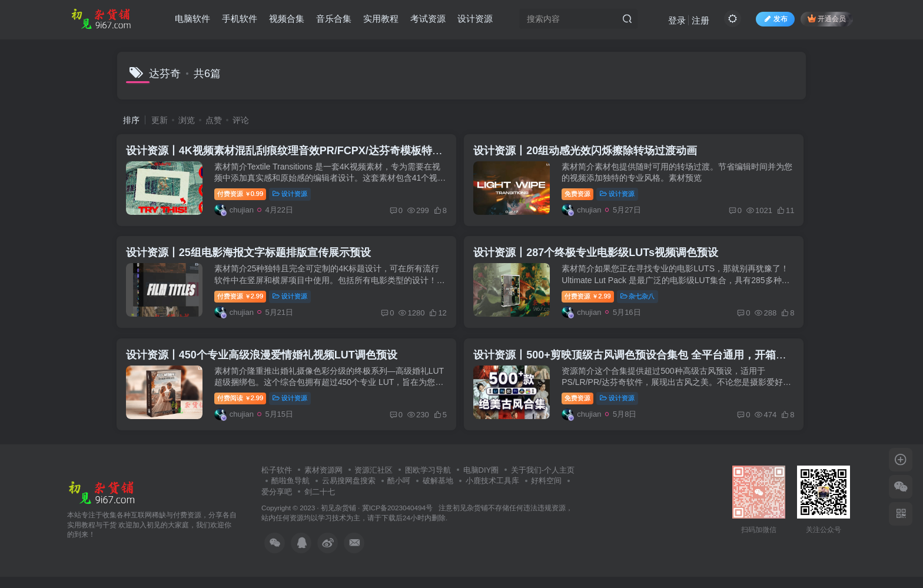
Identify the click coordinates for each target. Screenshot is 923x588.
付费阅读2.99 (243, 408)
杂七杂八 (642, 302)
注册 (700, 21)
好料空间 (546, 492)
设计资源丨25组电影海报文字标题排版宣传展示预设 (251, 258)
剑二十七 (320, 503)
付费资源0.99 (243, 196)
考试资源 (428, 20)
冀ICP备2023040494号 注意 (407, 519)
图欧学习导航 (428, 481)
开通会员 (827, 19)
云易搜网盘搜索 (349, 492)
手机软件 (240, 20)
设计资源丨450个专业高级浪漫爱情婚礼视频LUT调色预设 (265, 364)
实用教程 (381, 20)
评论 (241, 120)
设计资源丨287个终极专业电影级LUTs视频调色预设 (600, 258)
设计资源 (475, 20)
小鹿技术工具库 (492, 492)
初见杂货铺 (338, 519)
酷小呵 (399, 492)
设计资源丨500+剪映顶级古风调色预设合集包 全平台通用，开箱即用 (640, 364)
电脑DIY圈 (481, 481)
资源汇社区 (373, 481)
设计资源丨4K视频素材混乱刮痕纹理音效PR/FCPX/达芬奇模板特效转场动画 (308, 152)
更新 (160, 120)
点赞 (214, 120)
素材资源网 (323, 481)
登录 (677, 21)
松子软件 (277, 481)
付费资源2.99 (243, 302)
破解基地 (438, 492)
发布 (775, 20)
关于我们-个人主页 (543, 481)
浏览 (187, 120)
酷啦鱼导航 (290, 492)
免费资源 (582, 196)
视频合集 (287, 20)
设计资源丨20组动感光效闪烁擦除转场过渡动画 (590, 152)
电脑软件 (192, 20)
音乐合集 (334, 20)
